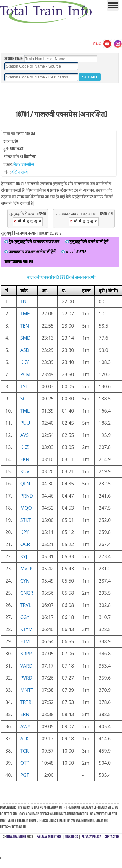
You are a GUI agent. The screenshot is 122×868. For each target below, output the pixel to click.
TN (23, 301)
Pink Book (71, 837)
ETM (25, 641)
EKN (25, 459)
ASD (25, 350)
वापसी (74, 252)
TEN (25, 326)
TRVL (26, 605)
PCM (25, 374)
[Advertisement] (61, 93)
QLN (25, 484)
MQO (26, 508)
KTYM (27, 629)
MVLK (27, 569)
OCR (25, 544)
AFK (25, 739)
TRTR (26, 702)
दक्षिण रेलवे (19, 172)
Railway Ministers (49, 837)
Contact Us (112, 837)
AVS (25, 435)
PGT (25, 775)
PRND (27, 496)
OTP (25, 763)
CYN (25, 581)
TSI (24, 386)
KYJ (24, 556)
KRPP (26, 654)
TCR (25, 751)
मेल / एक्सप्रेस (23, 165)
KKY (25, 362)
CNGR (27, 593)
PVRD (26, 678)
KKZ (25, 447)
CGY (25, 617)
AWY (25, 726)
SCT (25, 399)
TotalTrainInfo (16, 837)
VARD (26, 666)
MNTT (27, 690)
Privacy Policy (91, 837)
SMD (26, 338)
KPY (25, 532)
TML (25, 411)
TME (25, 314)
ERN (25, 714)
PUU (25, 423)
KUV (25, 471)
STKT (26, 520)
